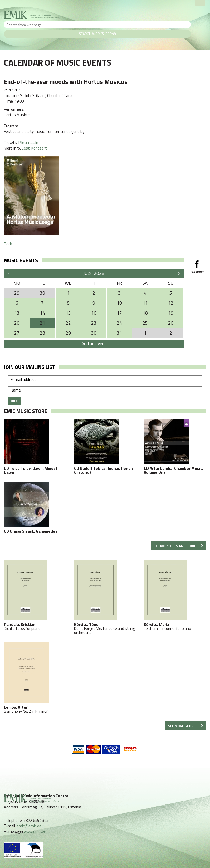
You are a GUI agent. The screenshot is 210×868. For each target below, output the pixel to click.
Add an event (94, 344)
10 (119, 303)
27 (17, 333)
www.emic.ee (35, 831)
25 (145, 323)
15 (68, 313)
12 (171, 303)
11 (145, 303)
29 (68, 333)
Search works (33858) (97, 34)
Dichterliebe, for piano (35, 595)
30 (94, 333)
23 (94, 323)
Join (14, 401)
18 (145, 313)
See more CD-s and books (178, 546)
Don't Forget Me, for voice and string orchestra (105, 597)
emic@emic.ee (29, 826)
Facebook (197, 265)
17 (119, 313)
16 (94, 313)
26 (171, 323)
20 (17, 323)
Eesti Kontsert (34, 148)
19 (171, 313)
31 (119, 333)
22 (68, 323)
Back (8, 244)
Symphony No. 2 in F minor (35, 678)
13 (17, 313)
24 (119, 323)
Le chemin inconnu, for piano (175, 595)
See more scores (186, 726)
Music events (21, 260)
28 (42, 333)
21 (42, 323)
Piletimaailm (29, 143)
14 (42, 313)
